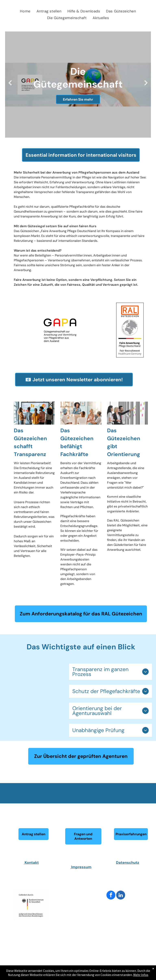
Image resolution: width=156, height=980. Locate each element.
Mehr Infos (141, 975)
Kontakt (31, 863)
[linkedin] (121, 896)
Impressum (81, 867)
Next (146, 86)
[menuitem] (25, 11)
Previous (10, 86)
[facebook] (111, 896)
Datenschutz (128, 863)
